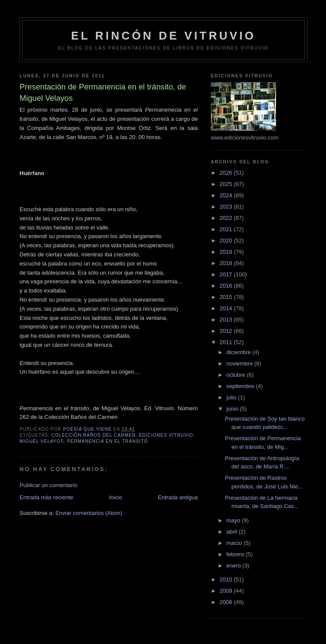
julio (232, 397)
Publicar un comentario (48, 485)
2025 (227, 184)
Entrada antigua (178, 497)
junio (233, 409)
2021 (227, 229)
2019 (227, 252)
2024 (227, 195)
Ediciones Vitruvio (166, 435)
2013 (227, 320)
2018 (227, 263)
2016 (227, 286)
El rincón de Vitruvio (163, 36)
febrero (236, 554)
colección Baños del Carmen (93, 435)
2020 (227, 241)
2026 (227, 173)
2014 (227, 308)
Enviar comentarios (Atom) (89, 513)
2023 (227, 207)
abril (233, 532)
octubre (237, 375)
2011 (227, 342)
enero (235, 566)
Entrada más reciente (47, 497)
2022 (227, 218)
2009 (227, 591)
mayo (234, 520)
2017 (227, 274)
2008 (227, 602)
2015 (227, 297)
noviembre (240, 363)
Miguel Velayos (42, 441)
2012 (227, 331)
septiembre (241, 386)
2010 (227, 579)
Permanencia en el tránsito (108, 441)
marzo (235, 543)
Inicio (116, 497)
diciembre (240, 352)
